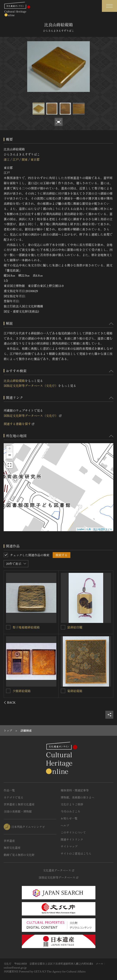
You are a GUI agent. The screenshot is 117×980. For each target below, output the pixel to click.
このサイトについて (73, 832)
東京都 (35, 159)
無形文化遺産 (12, 848)
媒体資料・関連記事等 (75, 790)
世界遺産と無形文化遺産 (19, 804)
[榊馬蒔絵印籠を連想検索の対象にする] (63, 691)
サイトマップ (69, 846)
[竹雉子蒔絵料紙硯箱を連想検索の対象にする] (8, 691)
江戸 (16, 159)
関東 (25, 159)
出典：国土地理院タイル (99, 529)
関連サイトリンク (72, 839)
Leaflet (81, 529)
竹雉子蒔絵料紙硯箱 (26, 691)
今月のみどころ (70, 811)
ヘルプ (65, 825)
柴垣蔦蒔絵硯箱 (23, 627)
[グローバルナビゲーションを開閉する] (109, 6)
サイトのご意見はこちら (76, 853)
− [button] (10, 455)
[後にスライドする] (108, 703)
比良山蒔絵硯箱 (14, 381)
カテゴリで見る (13, 797)
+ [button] (10, 449)
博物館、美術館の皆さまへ (77, 797)
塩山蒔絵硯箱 (76, 627)
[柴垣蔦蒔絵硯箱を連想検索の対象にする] (8, 627)
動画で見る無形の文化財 (19, 855)
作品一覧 (9, 790)
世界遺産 (9, 841)
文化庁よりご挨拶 (72, 804)
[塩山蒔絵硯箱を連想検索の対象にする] (63, 627)
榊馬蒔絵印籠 (76, 691)
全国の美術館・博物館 (18, 811)
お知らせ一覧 (69, 818)
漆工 (7, 159)
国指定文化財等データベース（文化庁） (31, 386)
